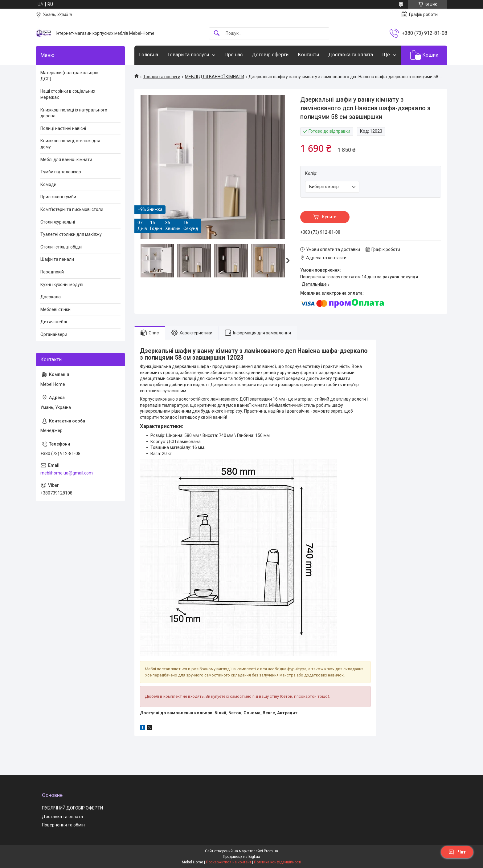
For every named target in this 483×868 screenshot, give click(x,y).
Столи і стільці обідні (61, 247)
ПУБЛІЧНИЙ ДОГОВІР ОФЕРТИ (72, 808)
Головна (149, 55)
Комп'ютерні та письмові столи (72, 209)
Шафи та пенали (57, 259)
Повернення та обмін (63, 825)
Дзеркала (51, 297)
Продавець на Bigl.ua (241, 857)
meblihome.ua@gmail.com (67, 473)
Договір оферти (270, 55)
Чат (457, 852)
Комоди (48, 184)
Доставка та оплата (351, 55)
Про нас (233, 55)
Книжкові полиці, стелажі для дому (70, 144)
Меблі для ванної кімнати (66, 159)
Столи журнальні (58, 222)
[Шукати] (217, 33)
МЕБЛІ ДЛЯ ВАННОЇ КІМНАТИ (215, 77)
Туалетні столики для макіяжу (71, 234)
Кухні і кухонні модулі (62, 285)
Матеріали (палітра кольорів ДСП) (69, 76)
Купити (329, 217)
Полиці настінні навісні (63, 128)
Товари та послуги (188, 55)
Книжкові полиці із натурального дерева (74, 113)
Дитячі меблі (54, 322)
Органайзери (54, 334)
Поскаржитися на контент (229, 862)
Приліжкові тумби (58, 197)
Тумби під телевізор (61, 172)
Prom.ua (271, 851)
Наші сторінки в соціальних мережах (68, 94)
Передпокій (52, 272)
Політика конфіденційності (278, 862)
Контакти (308, 55)
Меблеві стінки (55, 309)
